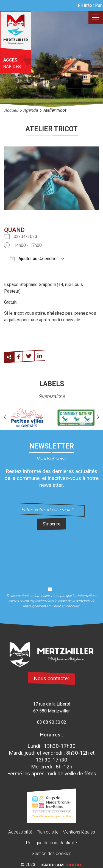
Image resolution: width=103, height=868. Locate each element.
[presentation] (52, 555)
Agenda (30, 110)
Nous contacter (52, 678)
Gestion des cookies (51, 854)
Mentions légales (79, 832)
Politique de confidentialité (51, 843)
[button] (5, 418)
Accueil (11, 110)
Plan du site (48, 832)
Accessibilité (20, 832)
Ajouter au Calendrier (34, 259)
